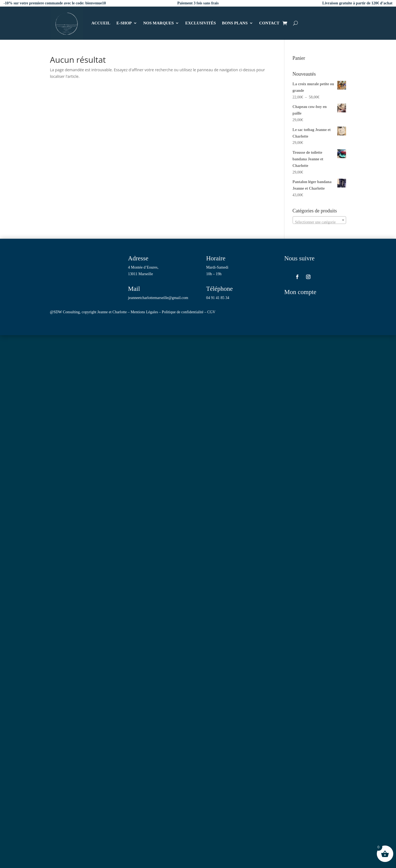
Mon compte (300, 292)
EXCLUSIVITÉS (200, 23)
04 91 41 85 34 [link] (218, 298)
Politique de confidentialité (183, 312)
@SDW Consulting (65, 312)
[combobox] (319, 220)
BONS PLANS (235, 23)
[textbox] (319, 222)
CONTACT (269, 23)
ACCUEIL (101, 23)
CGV (211, 312)
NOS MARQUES (158, 23)
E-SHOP (124, 23)
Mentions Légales (144, 312)
